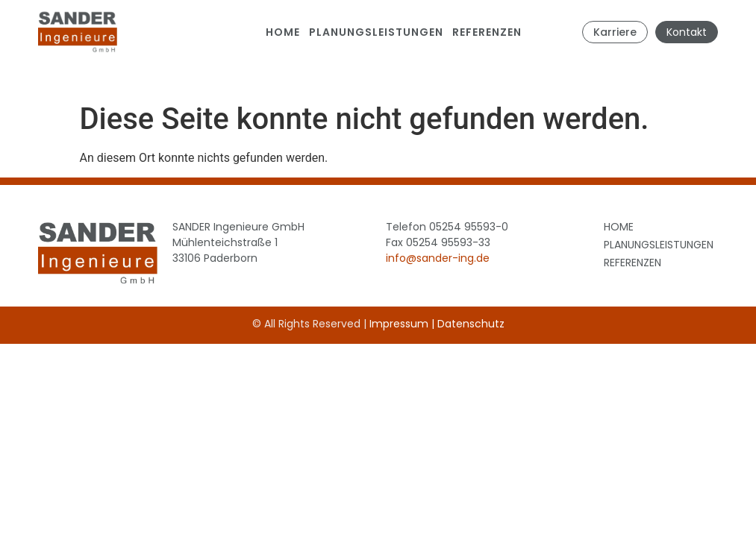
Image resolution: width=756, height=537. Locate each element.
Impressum (399, 324)
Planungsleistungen (376, 32)
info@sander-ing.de (438, 258)
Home (283, 32)
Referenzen (487, 32)
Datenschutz (471, 324)
